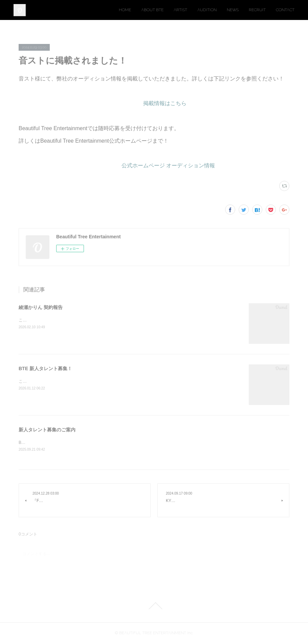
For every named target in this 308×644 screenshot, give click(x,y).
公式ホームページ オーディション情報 (168, 165)
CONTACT (285, 10)
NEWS (233, 10)
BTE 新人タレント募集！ (45, 368)
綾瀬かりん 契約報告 (41, 307)
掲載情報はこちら (165, 103)
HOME (125, 10)
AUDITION (207, 10)
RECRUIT (257, 10)
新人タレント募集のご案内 (47, 430)
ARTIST (180, 10)
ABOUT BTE (152, 10)
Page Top (154, 606)
